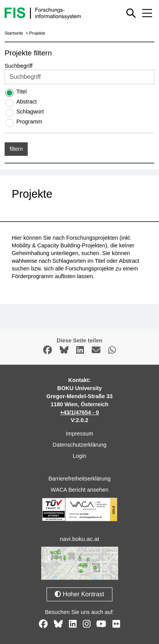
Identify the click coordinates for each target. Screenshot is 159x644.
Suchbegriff (19, 66)
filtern (16, 149)
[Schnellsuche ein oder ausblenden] (131, 13)
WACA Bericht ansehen (80, 490)
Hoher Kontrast (79, 594)
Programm (29, 122)
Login (79, 456)
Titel (21, 92)
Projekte (37, 33)
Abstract (26, 102)
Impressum (79, 434)
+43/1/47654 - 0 (79, 412)
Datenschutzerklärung (80, 445)
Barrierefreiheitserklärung (80, 479)
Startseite (14, 33)
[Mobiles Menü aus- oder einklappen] (147, 13)
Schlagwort (30, 112)
